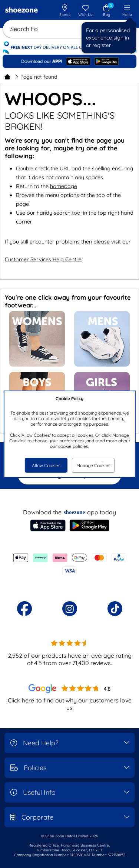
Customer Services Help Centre (43, 259)
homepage (64, 186)
